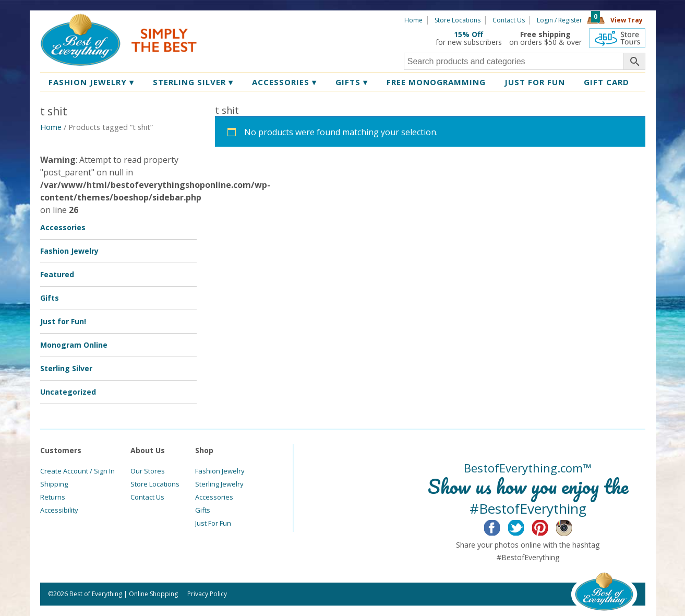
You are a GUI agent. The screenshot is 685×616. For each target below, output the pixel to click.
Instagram (572, 526)
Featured (57, 274)
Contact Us (509, 20)
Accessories (284, 82)
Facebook (500, 526)
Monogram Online (74, 345)
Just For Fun (213, 523)
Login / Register (560, 20)
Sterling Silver (193, 82)
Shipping (54, 484)
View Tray (627, 20)
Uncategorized (68, 392)
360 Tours (617, 38)
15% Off (468, 34)
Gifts (352, 82)
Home (413, 20)
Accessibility (59, 510)
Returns (53, 497)
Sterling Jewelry (219, 484)
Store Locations (458, 20)
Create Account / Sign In (77, 471)
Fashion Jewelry (91, 82)
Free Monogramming (436, 82)
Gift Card (606, 82)
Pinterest (548, 526)
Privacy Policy (207, 594)
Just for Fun (535, 82)
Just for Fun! (63, 321)
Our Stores (148, 471)
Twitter (524, 526)
